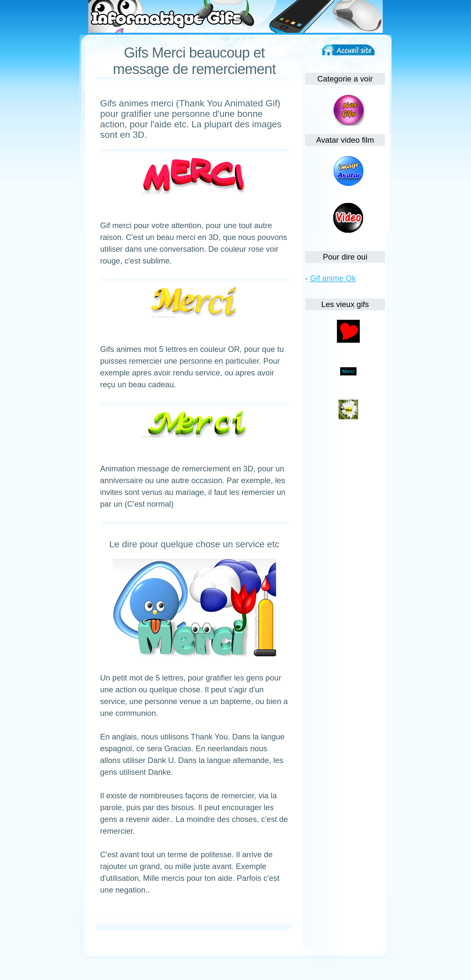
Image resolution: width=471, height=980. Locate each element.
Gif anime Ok (333, 278)
